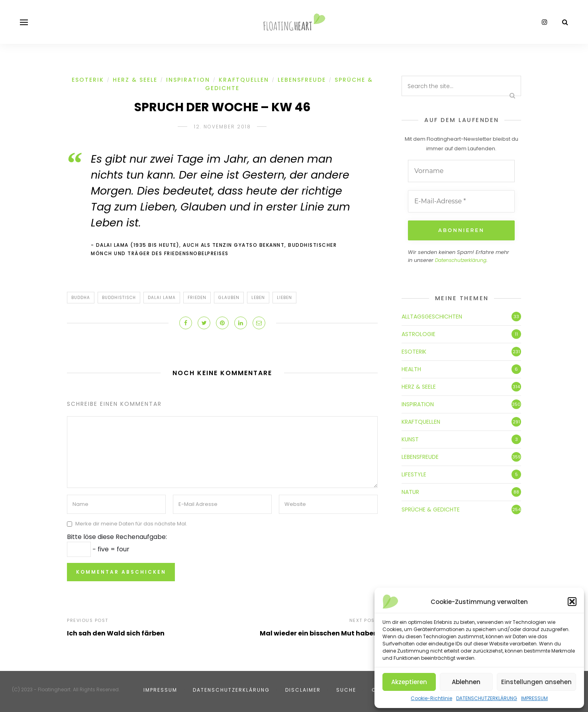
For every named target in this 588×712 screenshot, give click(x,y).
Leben (258, 298)
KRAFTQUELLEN (244, 80)
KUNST (410, 439)
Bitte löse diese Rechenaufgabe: (117, 537)
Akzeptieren (409, 682)
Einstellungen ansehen (536, 682)
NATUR (410, 492)
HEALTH (411, 369)
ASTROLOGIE (418, 334)
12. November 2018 (222, 127)
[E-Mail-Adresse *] (461, 201)
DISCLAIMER (303, 690)
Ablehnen (466, 682)
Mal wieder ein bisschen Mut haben (319, 633)
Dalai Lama (162, 298)
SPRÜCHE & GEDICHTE (431, 509)
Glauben (229, 298)
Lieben (284, 298)
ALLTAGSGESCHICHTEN (432, 317)
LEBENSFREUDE (302, 80)
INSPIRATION (188, 80)
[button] (572, 602)
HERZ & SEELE (135, 80)
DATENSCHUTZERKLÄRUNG (487, 698)
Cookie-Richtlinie (431, 698)
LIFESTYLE (414, 474)
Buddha (81, 298)
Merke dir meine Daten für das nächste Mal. (131, 524)
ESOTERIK (88, 80)
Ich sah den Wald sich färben (116, 633)
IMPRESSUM (534, 698)
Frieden (197, 298)
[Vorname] (461, 171)
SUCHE (346, 690)
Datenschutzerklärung (461, 260)
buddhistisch (119, 298)
